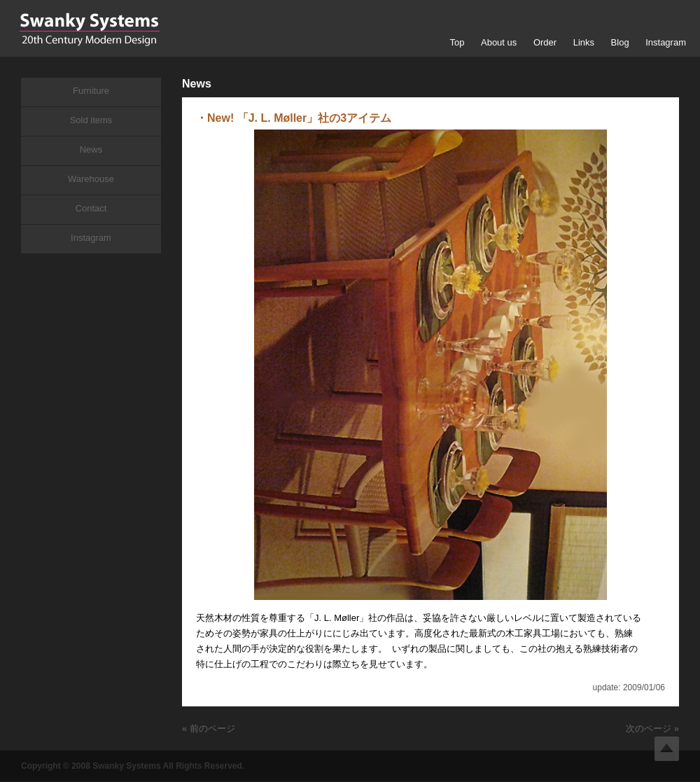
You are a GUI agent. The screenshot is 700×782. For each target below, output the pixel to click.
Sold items (91, 120)
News (91, 149)
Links (584, 42)
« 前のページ (209, 728)
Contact (91, 208)
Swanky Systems (89, 29)
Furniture (91, 91)
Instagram (666, 42)
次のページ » (652, 728)
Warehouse (91, 179)
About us (499, 42)
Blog (620, 42)
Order (545, 42)
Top (457, 42)
